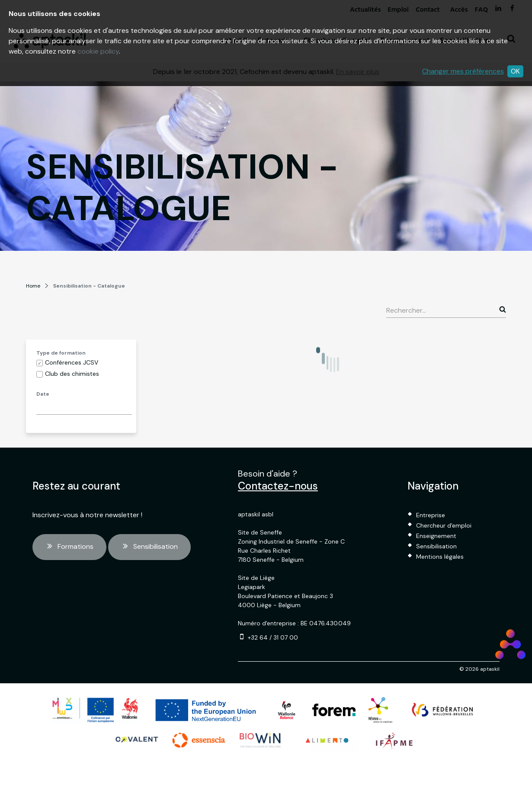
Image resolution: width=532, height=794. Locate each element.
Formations (69, 547)
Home (33, 286)
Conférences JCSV (72, 362)
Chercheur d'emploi (444, 525)
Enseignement (436, 536)
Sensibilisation (149, 547)
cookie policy (98, 51)
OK (515, 71)
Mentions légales (440, 557)
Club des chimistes (72, 374)
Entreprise (431, 515)
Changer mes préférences (463, 71)
